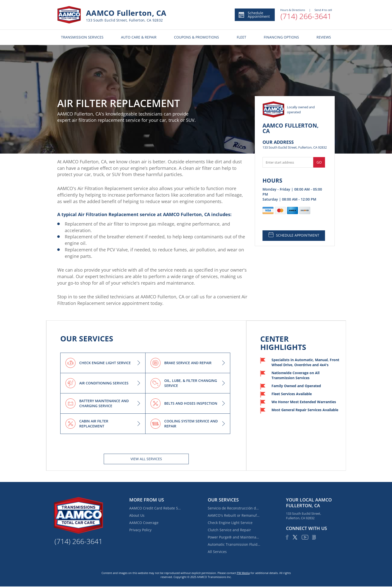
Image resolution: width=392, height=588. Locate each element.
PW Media (243, 573)
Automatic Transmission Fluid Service (234, 544)
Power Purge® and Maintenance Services (234, 537)
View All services (146, 459)
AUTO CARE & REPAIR (139, 37)
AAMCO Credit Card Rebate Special (155, 508)
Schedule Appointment (254, 15)
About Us (137, 515)
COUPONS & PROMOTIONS (196, 37)
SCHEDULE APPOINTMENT (294, 235)
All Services (217, 552)
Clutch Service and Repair (229, 530)
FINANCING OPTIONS (281, 37)
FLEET (241, 37)
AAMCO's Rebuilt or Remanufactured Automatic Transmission (234, 515)
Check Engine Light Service (230, 523)
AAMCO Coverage (144, 523)
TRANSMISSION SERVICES (82, 37)
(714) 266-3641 (306, 16)
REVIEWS (324, 37)
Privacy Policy (140, 530)
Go (319, 162)
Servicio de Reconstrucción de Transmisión (234, 508)
